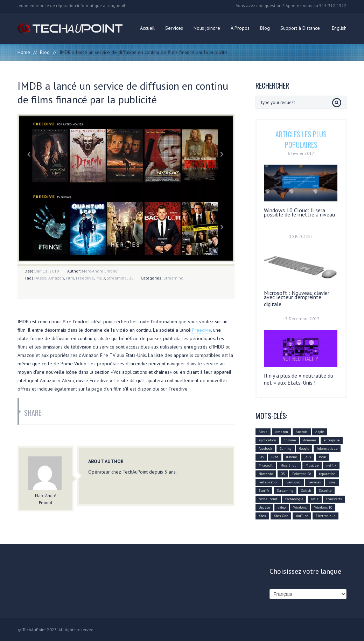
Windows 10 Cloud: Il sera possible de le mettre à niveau (299, 212)
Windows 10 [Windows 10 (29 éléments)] (323, 507)
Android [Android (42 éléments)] (302, 432)
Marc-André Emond (100, 271)
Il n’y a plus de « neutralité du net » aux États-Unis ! (299, 379)
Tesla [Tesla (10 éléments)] (315, 499)
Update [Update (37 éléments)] (264, 507)
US (131, 278)
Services (174, 28)
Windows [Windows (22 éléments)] (300, 507)
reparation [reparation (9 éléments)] (327, 474)
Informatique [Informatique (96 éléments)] (327, 449)
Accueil (147, 28)
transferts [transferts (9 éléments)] (334, 499)
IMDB (100, 278)
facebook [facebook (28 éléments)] (265, 449)
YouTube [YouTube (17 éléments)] (302, 516)
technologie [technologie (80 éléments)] (294, 499)
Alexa (41, 278)
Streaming (117, 278)
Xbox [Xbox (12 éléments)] (262, 516)
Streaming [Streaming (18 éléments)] (285, 491)
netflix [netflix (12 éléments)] (331, 465)
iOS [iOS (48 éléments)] (261, 457)
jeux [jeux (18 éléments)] (308, 457)
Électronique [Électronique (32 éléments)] (325, 516)
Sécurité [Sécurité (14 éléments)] (325, 491)
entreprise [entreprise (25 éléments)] (332, 440)
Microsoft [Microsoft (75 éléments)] (266, 465)
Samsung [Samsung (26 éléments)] (293, 482)
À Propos (240, 28)
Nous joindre (207, 28)
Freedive (202, 330)
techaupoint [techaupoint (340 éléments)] (268, 499)
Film (70, 278)
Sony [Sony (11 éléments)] (332, 482)
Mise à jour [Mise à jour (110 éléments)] (289, 465)
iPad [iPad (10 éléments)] (275, 457)
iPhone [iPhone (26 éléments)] (291, 457)
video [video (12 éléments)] (282, 507)
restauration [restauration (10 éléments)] (269, 482)
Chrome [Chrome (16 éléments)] (290, 440)
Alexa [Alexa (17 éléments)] (263, 432)
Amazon (56, 278)
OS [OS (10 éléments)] (283, 474)
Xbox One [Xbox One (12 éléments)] (281, 516)
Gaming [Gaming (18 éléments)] (286, 449)
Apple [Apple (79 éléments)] (320, 432)
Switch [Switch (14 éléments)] (306, 491)
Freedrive (85, 278)
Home (24, 52)
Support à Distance (300, 28)
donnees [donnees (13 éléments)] (310, 440)
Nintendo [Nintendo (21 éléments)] (266, 474)
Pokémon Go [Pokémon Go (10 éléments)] (302, 474)
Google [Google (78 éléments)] (304, 449)
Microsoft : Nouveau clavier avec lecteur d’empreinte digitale (297, 298)
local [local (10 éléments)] (323, 457)
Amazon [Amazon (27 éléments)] (282, 432)
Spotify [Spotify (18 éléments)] (264, 491)
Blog (265, 28)
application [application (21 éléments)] (267, 440)
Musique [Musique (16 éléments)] (312, 465)
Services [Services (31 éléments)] (314, 482)
